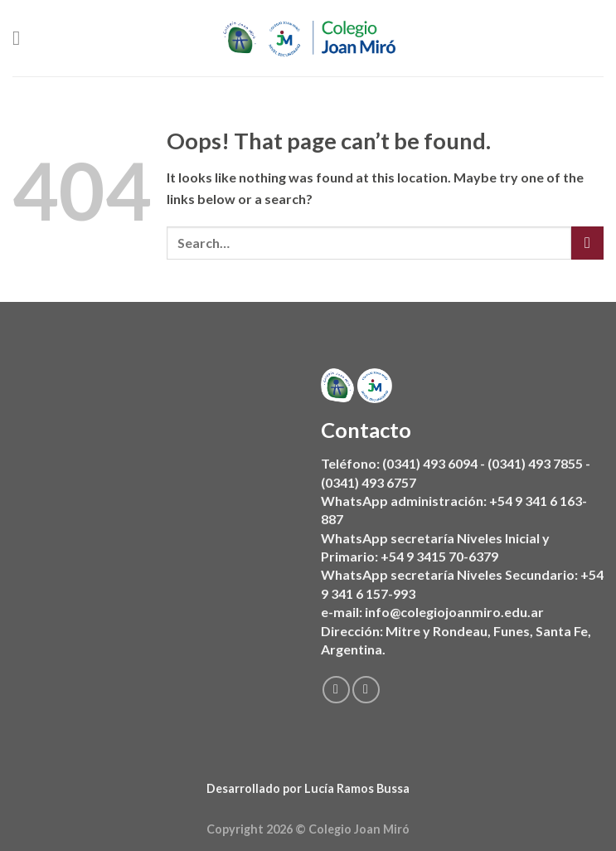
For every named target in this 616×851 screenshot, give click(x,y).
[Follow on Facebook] (335, 690)
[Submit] (587, 243)
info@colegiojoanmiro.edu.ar (454, 612)
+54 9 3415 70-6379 (439, 556)
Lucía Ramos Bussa (357, 788)
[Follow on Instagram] (365, 690)
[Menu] (22, 38)
